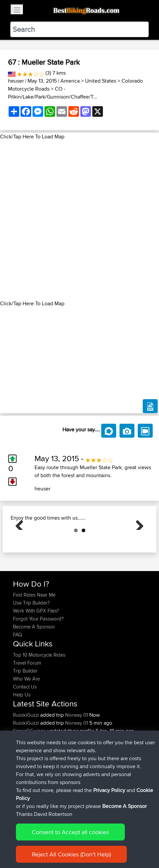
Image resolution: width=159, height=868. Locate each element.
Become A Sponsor (34, 660)
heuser (16, 81)
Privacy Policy (109, 790)
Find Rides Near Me (34, 628)
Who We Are (26, 712)
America (70, 81)
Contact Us (25, 720)
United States (101, 81)
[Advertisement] (79, 220)
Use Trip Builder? (31, 636)
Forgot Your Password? (38, 652)
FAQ (17, 668)
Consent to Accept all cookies (70, 832)
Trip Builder (25, 704)
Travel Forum (27, 696)
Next (137, 540)
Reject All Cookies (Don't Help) (71, 854)
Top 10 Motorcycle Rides (39, 688)
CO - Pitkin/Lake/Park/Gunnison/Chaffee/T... (53, 93)
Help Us (22, 728)
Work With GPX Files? (36, 644)
